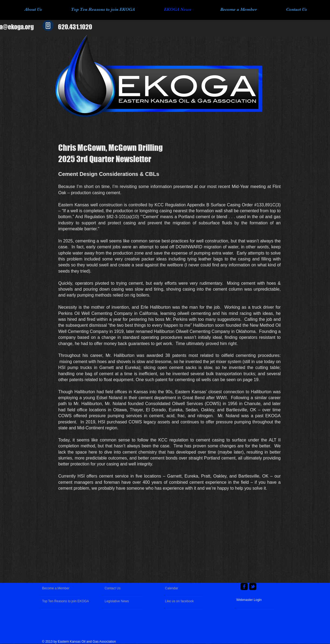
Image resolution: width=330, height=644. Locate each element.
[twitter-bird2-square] (253, 586)
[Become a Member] (62, 588)
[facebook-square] (244, 586)
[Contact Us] (117, 588)
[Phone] (48, 26)
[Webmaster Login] (249, 600)
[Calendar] (177, 588)
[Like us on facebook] (180, 601)
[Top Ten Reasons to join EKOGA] (66, 601)
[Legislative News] (120, 601)
